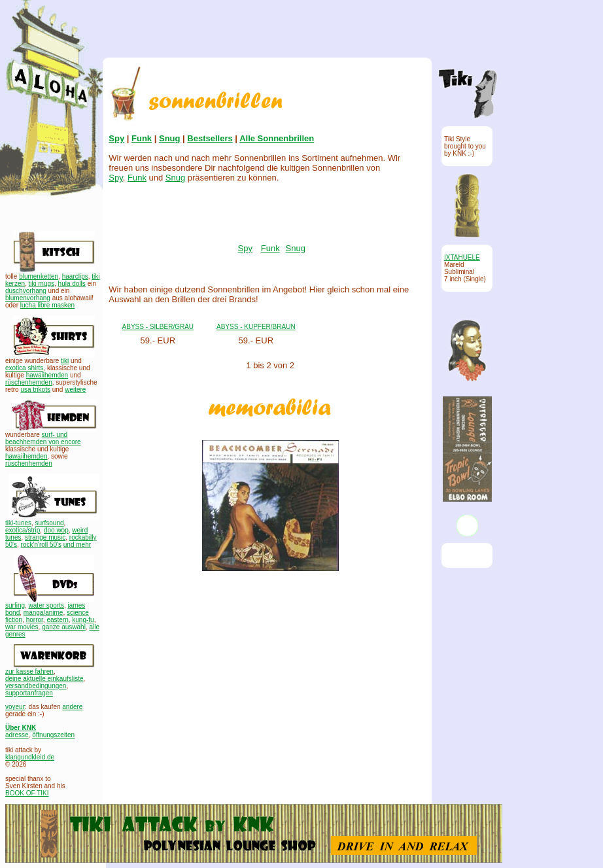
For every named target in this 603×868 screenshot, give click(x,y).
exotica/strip (23, 530)
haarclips (75, 276)
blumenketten (39, 276)
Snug (170, 138)
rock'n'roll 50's (41, 545)
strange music (45, 537)
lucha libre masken (47, 305)
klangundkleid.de (30, 757)
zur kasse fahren (29, 671)
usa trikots (35, 390)
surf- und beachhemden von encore (43, 438)
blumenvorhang (28, 298)
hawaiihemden (47, 375)
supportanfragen (29, 693)
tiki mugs (42, 284)
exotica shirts (24, 368)
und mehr (77, 545)
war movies (22, 627)
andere (72, 707)
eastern (57, 620)
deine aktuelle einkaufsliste (44, 679)
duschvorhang (26, 291)
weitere (75, 390)
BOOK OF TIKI (27, 793)
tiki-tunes (18, 523)
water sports (46, 605)
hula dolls (72, 284)
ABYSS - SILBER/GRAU (158, 327)
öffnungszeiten (53, 735)
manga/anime (43, 613)
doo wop (56, 530)
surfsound (50, 523)
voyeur (15, 707)
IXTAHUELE (462, 257)
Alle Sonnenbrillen (277, 138)
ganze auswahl (64, 627)
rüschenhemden (29, 382)
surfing (15, 605)
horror (35, 620)
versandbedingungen (36, 686)
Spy (116, 138)
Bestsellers (210, 138)
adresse (17, 735)
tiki (65, 361)
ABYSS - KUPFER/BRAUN (256, 327)
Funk (142, 138)
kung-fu (83, 620)
